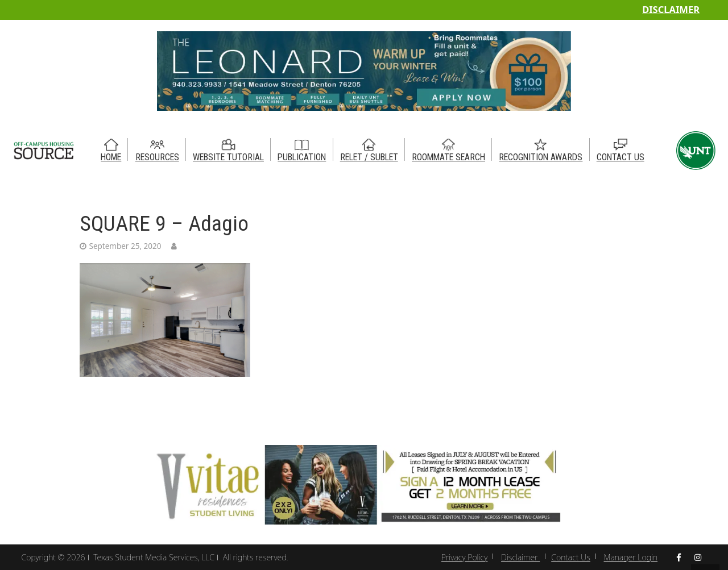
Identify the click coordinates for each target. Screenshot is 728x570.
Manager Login (631, 557)
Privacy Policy (464, 557)
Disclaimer (671, 9)
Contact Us (571, 557)
